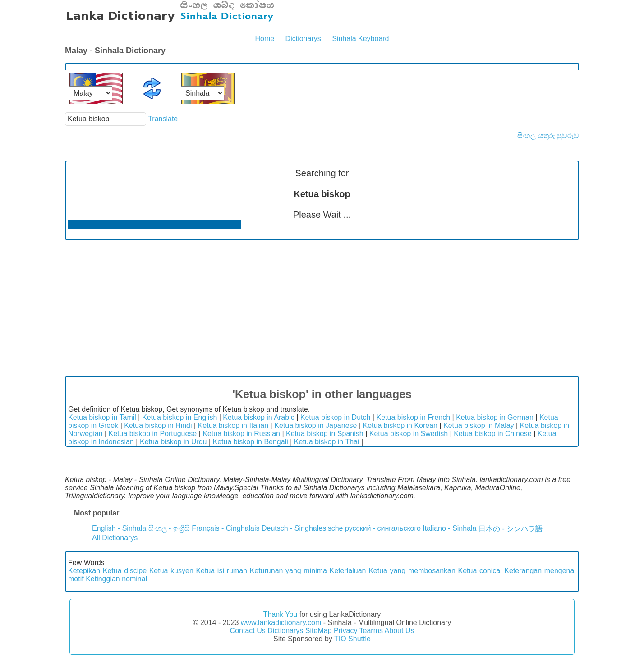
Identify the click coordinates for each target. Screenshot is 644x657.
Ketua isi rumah (221, 571)
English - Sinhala (119, 528)
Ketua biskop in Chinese (493, 434)
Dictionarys (303, 39)
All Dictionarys (115, 538)
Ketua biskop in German (495, 417)
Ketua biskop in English (179, 417)
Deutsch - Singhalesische (302, 528)
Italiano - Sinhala (449, 528)
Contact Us (248, 631)
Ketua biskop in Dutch (336, 417)
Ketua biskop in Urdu (173, 442)
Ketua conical (480, 571)
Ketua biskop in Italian (233, 425)
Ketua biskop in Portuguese (153, 434)
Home (264, 39)
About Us (400, 631)
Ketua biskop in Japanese (315, 425)
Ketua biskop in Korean (400, 425)
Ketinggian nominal (116, 579)
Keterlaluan (348, 571)
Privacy (345, 631)
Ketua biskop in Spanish (325, 434)
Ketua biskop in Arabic (258, 417)
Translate (163, 119)
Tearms (371, 631)
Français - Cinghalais (225, 528)
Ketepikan (84, 571)
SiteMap (319, 631)
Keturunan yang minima (288, 571)
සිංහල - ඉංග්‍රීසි (169, 528)
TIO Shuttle (352, 639)
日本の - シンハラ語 (511, 529)
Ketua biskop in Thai (327, 442)
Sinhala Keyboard (360, 39)
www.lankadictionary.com (281, 623)
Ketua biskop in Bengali (251, 442)
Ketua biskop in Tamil (102, 417)
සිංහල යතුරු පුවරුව (548, 136)
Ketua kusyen (171, 571)
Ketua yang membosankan (412, 571)
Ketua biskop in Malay (479, 425)
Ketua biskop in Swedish (409, 434)
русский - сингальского (383, 528)
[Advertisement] (322, 308)
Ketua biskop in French (413, 417)
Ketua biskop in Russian (241, 434)
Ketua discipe (125, 571)
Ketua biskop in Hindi (158, 425)
